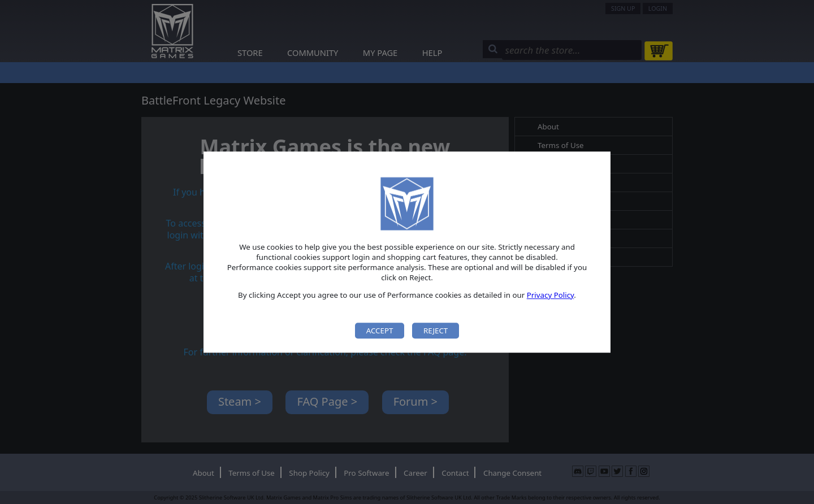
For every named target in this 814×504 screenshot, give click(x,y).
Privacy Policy (551, 295)
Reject (436, 331)
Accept (380, 331)
